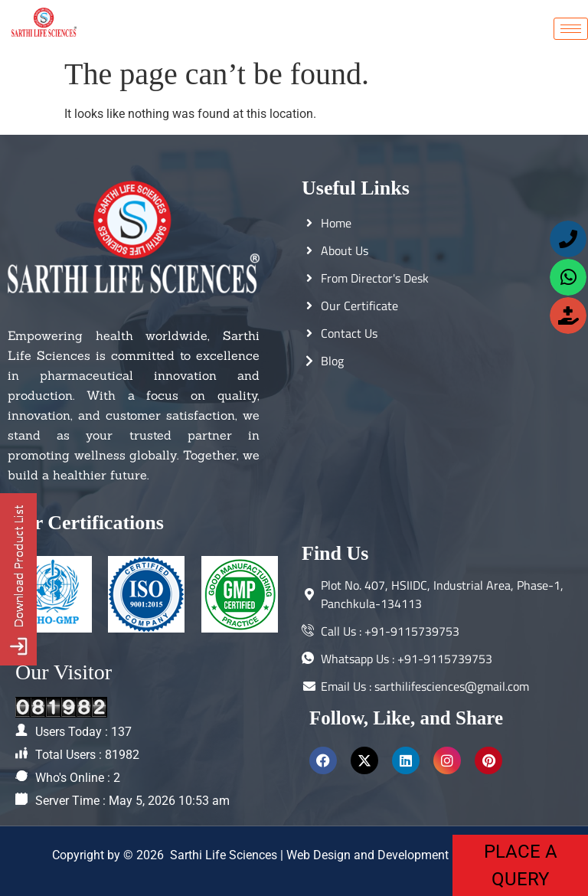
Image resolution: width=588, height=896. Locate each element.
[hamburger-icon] (571, 29)
